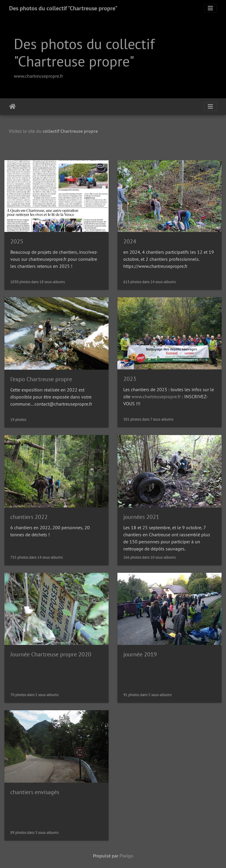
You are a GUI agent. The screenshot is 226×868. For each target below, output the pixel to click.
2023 (130, 379)
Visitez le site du (53, 131)
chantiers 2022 (29, 517)
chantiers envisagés (35, 792)
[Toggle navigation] (210, 8)
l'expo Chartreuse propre (41, 379)
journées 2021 (141, 517)
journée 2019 (140, 654)
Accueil (13, 107)
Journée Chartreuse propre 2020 (51, 654)
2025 (17, 241)
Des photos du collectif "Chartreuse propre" (63, 8)
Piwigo (126, 856)
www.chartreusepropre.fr (38, 76)
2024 (130, 241)
